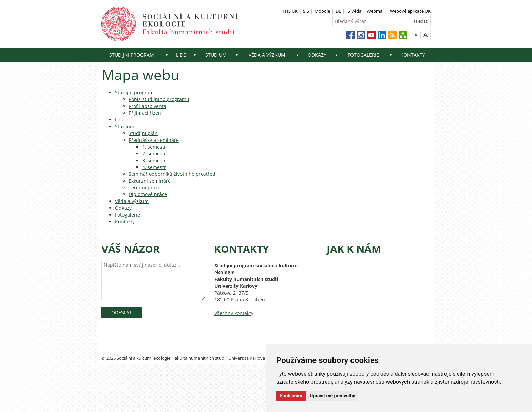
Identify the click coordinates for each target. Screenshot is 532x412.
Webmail (376, 11)
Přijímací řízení (146, 113)
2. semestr (154, 154)
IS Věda (354, 11)
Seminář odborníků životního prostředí (173, 174)
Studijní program (132, 55)
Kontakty (413, 55)
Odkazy (317, 55)
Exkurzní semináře (150, 181)
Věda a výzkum (267, 55)
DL (338, 11)
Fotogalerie (363, 55)
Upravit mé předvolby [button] (332, 396)
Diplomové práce (148, 194)
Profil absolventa (147, 106)
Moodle (322, 11)
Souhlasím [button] (291, 396)
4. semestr (154, 167)
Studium (216, 55)
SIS (306, 11)
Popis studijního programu (159, 99)
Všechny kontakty (234, 313)
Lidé (181, 55)
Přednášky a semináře (154, 140)
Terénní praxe (145, 188)
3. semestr (154, 160)
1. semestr (154, 147)
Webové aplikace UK (410, 11)
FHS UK (290, 11)
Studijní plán (143, 133)
